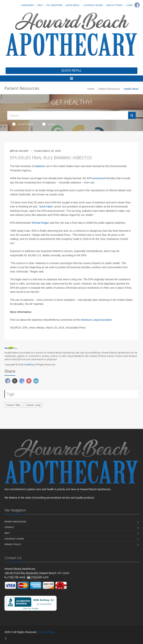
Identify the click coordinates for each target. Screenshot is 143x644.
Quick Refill (73, 5)
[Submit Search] (132, 115)
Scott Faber (46, 207)
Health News (23, 124)
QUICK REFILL (71, 70)
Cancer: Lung (33, 405)
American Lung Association (96, 320)
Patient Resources (109, 89)
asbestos (40, 166)
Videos (49, 124)
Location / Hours (93, 5)
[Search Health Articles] (68, 115)
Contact (9, 527)
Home (91, 89)
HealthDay (29, 365)
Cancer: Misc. (14, 405)
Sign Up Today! (115, 5)
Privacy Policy (13, 544)
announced (99, 178)
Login (129, 5)
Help (40, 5)
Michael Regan (40, 223)
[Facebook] (137, 5)
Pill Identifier (54, 5)
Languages (27, 5)
